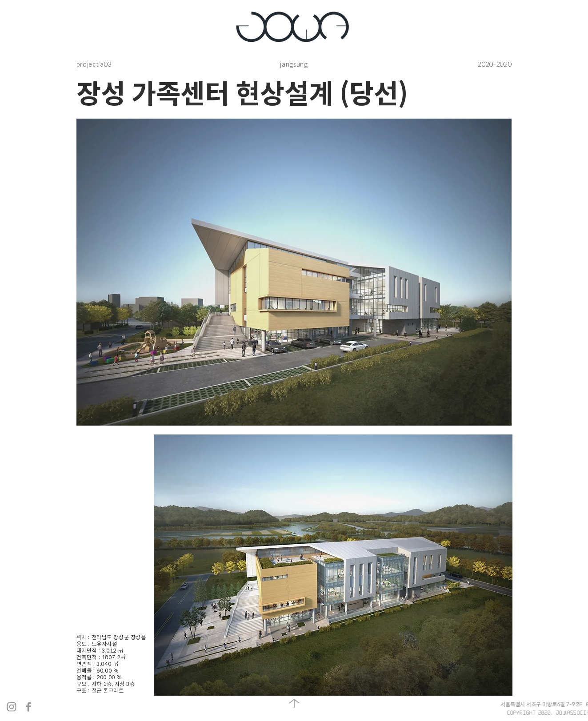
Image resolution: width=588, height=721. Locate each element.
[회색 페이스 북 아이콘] (28, 707)
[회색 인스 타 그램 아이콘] (12, 707)
